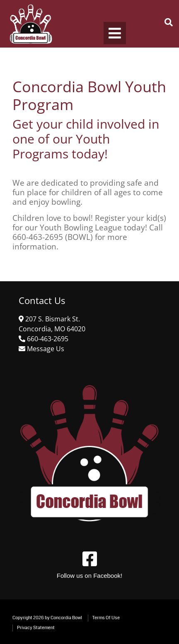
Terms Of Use (106, 618)
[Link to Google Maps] (47, 339)
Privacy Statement (36, 628)
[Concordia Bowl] (30, 24)
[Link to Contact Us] (45, 349)
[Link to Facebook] (90, 559)
